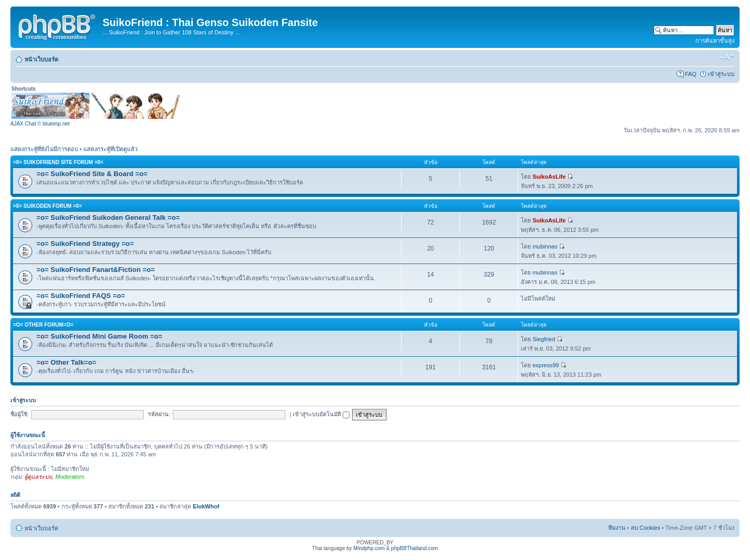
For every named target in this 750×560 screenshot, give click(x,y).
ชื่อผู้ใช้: (20, 414)
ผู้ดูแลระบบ (38, 477)
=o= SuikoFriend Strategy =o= (85, 244)
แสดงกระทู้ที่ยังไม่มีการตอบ (44, 149)
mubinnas (545, 246)
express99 (546, 365)
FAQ (691, 74)
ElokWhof (206, 506)
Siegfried (543, 339)
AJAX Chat (23, 124)
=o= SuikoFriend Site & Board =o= (92, 174)
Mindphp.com (369, 548)
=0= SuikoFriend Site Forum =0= (58, 162)
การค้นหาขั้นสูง (715, 41)
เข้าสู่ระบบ (721, 74)
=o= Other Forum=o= (43, 325)
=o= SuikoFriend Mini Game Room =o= (99, 336)
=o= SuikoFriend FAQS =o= (81, 296)
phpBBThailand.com (415, 548)
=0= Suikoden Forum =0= (47, 206)
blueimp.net (56, 124)
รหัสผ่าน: (159, 414)
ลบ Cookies (646, 528)
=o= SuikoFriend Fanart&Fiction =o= (96, 270)
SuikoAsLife (549, 177)
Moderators (70, 477)
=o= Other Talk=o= (66, 362)
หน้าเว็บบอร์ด (41, 59)
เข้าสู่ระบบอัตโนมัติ (321, 414)
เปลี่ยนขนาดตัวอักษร (727, 57)
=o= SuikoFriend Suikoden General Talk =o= (108, 217)
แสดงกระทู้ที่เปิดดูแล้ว (110, 149)
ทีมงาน (617, 528)
